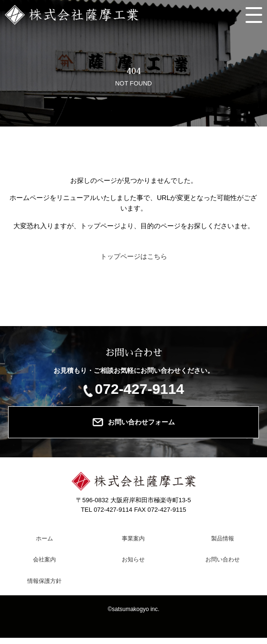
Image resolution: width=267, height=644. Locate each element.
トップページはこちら (134, 256)
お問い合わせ (223, 560)
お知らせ (133, 560)
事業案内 (133, 538)
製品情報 (223, 538)
